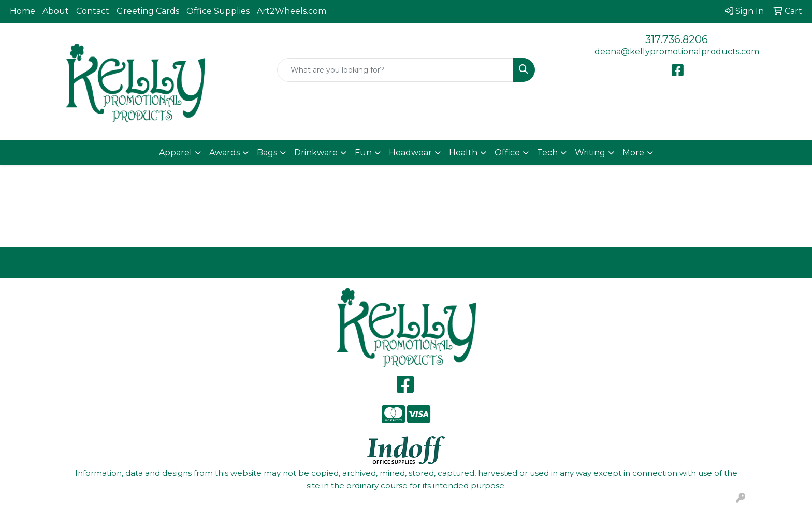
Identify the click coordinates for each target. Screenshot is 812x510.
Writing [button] (590, 153)
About (56, 11)
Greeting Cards (148, 11)
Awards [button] (224, 153)
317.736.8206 (677, 39)
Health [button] (463, 153)
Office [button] (507, 153)
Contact (93, 11)
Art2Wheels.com (292, 11)
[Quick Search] (395, 70)
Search (711, 262)
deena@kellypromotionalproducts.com (677, 52)
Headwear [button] (410, 153)
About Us (305, 262)
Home (23, 11)
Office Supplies (218, 11)
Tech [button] (547, 153)
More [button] (633, 153)
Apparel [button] (176, 153)
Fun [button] (363, 153)
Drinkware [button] (316, 153)
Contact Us (508, 262)
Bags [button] (267, 153)
